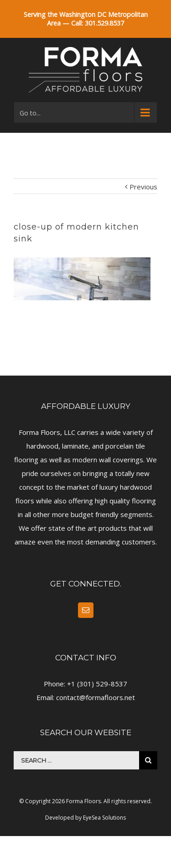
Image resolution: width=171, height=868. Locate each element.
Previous (143, 187)
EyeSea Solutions (104, 818)
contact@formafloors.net (96, 697)
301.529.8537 (104, 23)
